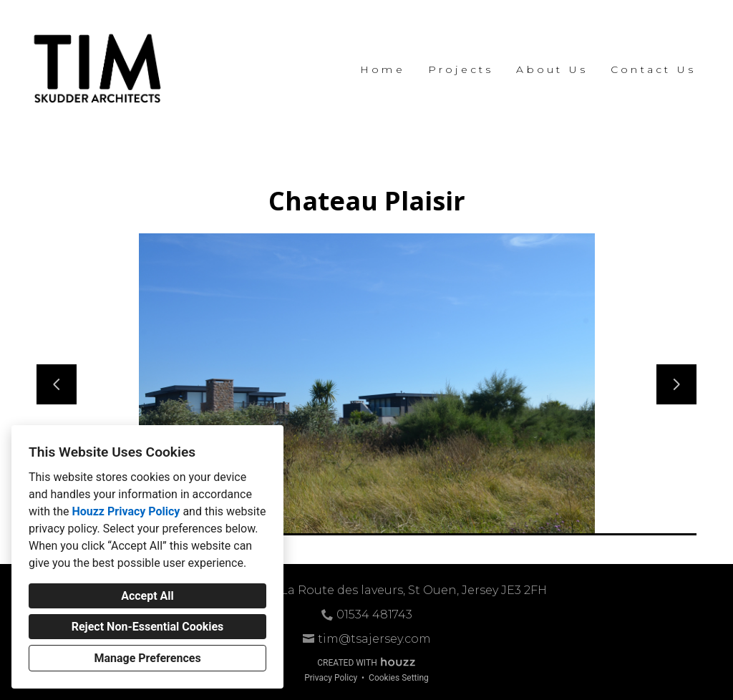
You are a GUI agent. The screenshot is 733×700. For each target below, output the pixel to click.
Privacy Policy (331, 678)
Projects (461, 69)
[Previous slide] (57, 384)
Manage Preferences (147, 658)
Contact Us (653, 69)
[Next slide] (676, 384)
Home (383, 69)
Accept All (147, 596)
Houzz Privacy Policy (126, 511)
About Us (552, 69)
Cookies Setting (399, 678)
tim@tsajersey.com (374, 639)
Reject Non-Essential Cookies (148, 627)
